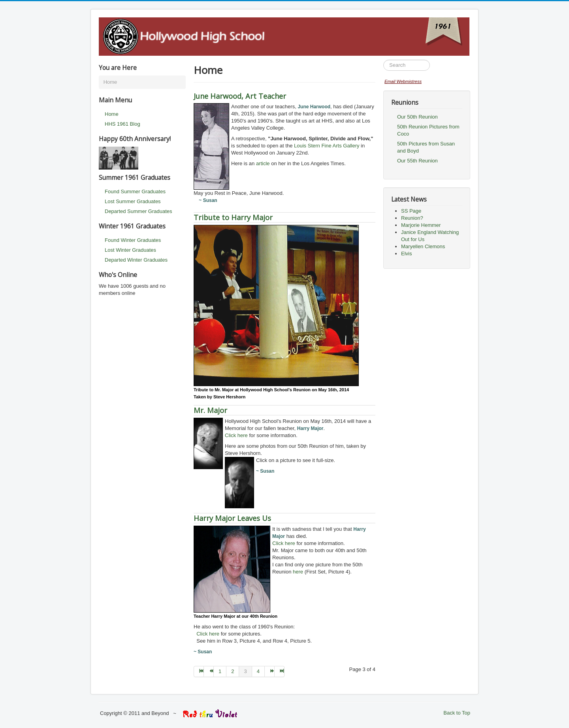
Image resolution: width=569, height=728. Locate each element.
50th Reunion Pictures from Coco (428, 130)
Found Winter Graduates (133, 240)
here (298, 572)
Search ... (383, 60)
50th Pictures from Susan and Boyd (426, 147)
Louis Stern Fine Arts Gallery (327, 146)
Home (112, 114)
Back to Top (457, 713)
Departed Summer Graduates (138, 211)
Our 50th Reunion (417, 117)
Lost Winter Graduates (130, 250)
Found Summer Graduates (135, 191)
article (263, 163)
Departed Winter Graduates (136, 260)
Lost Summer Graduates (133, 201)
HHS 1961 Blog (122, 124)
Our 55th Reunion (417, 161)
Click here (236, 435)
